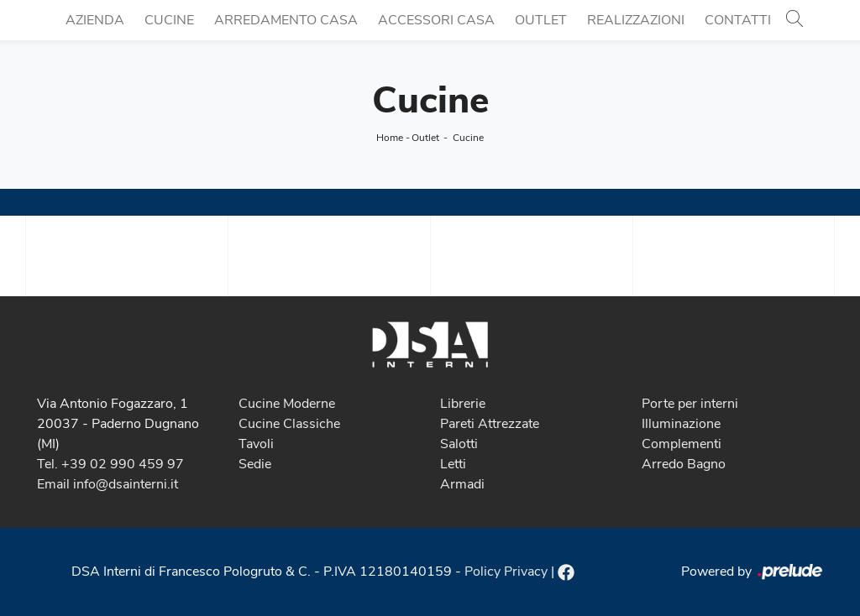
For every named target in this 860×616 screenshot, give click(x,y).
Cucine (169, 20)
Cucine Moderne (287, 404)
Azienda (95, 20)
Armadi (462, 484)
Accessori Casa (436, 20)
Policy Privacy (506, 572)
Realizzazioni (636, 20)
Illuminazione (681, 424)
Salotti (459, 444)
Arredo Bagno (684, 464)
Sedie (255, 464)
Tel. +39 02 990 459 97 (110, 464)
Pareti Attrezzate (490, 424)
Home (390, 138)
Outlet (541, 20)
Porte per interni (690, 404)
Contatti (738, 20)
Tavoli (256, 444)
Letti (453, 464)
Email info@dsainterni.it (107, 484)
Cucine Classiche (289, 424)
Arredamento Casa (286, 20)
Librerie (463, 404)
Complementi (682, 444)
